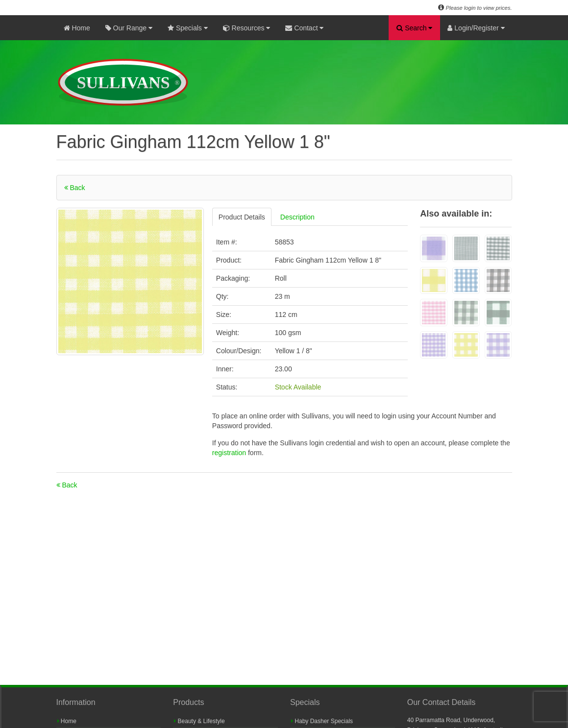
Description (297, 217)
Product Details (242, 217)
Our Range (129, 28)
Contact (304, 28)
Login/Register (476, 28)
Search (414, 28)
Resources (247, 28)
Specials (188, 28)
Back (75, 188)
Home (77, 28)
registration (230, 453)
